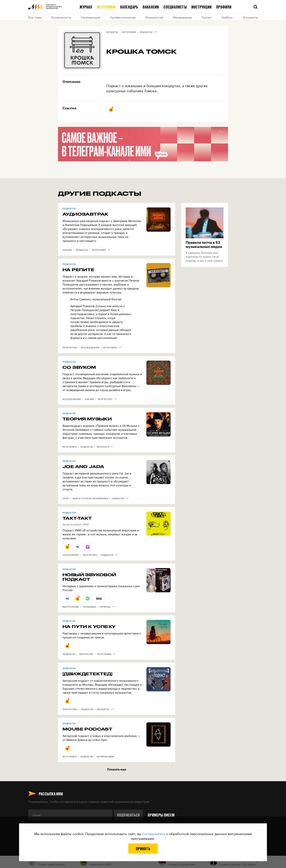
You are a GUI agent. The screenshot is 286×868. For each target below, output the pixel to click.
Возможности (61, 17)
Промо (207, 17)
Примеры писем (161, 815)
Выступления (71, 607)
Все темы (35, 17)
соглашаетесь (154, 833)
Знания (67, 250)
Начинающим (91, 17)
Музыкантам (154, 17)
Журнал (86, 7)
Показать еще (117, 769)
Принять (143, 849)
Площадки (89, 607)
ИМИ (86, 524)
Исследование (90, 347)
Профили (224, 7)
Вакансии (151, 7)
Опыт (66, 498)
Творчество (70, 347)
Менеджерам (182, 17)
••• (155, 32)
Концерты (251, 17)
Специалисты (175, 7)
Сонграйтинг (71, 555)
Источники (106, 7)
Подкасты (146, 32)
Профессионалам (123, 17)
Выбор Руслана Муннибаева (90, 498)
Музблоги (103, 447)
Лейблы (227, 17)
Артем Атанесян (72, 524)
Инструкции (201, 7)
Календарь (129, 7)
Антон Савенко (80, 299)
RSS (99, 599)
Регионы (105, 607)
